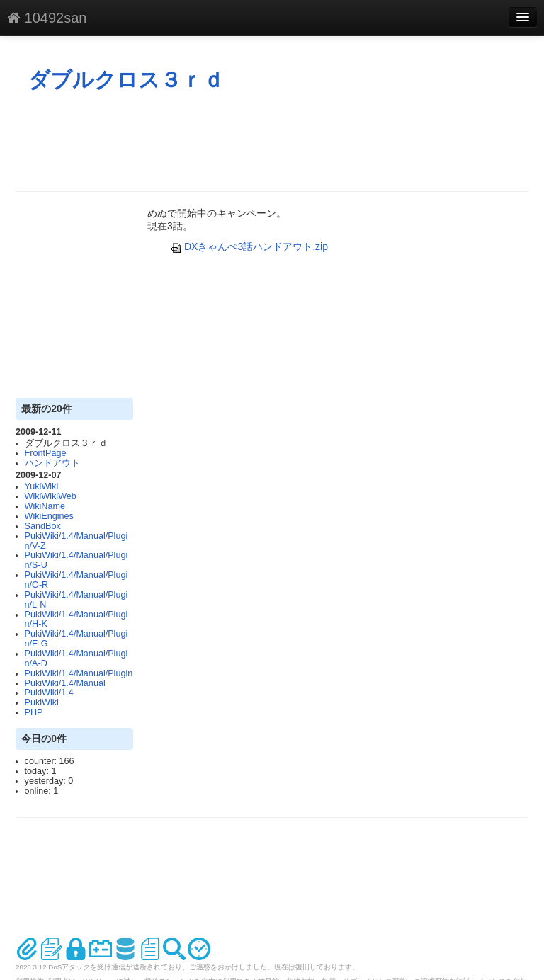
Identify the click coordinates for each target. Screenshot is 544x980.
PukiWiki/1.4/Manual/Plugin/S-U (76, 560)
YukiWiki (42, 486)
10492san (47, 18)
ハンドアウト (52, 463)
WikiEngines (49, 516)
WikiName (45, 506)
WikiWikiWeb (51, 496)
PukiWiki (42, 702)
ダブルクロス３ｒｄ (126, 80)
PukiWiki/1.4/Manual (65, 683)
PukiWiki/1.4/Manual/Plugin (79, 673)
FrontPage (46, 453)
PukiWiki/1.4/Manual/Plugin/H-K (76, 620)
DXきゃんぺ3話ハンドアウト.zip (249, 246)
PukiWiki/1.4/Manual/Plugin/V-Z (76, 541)
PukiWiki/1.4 (49, 693)
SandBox (43, 526)
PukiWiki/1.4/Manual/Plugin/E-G (76, 639)
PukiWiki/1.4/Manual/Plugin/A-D (76, 659)
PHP (34, 712)
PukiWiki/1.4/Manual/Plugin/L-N (76, 600)
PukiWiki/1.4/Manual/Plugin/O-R (76, 580)
